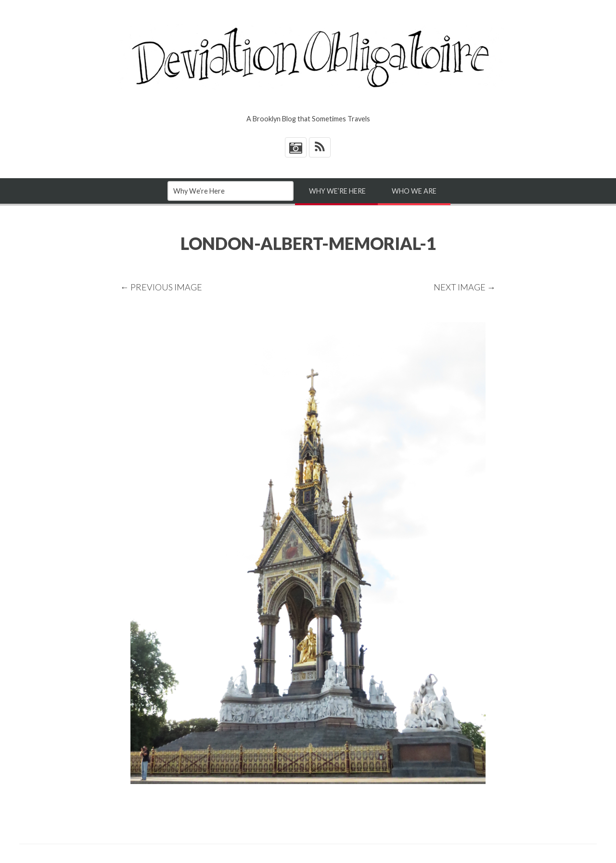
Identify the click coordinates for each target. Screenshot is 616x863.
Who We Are (414, 191)
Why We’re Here (337, 191)
